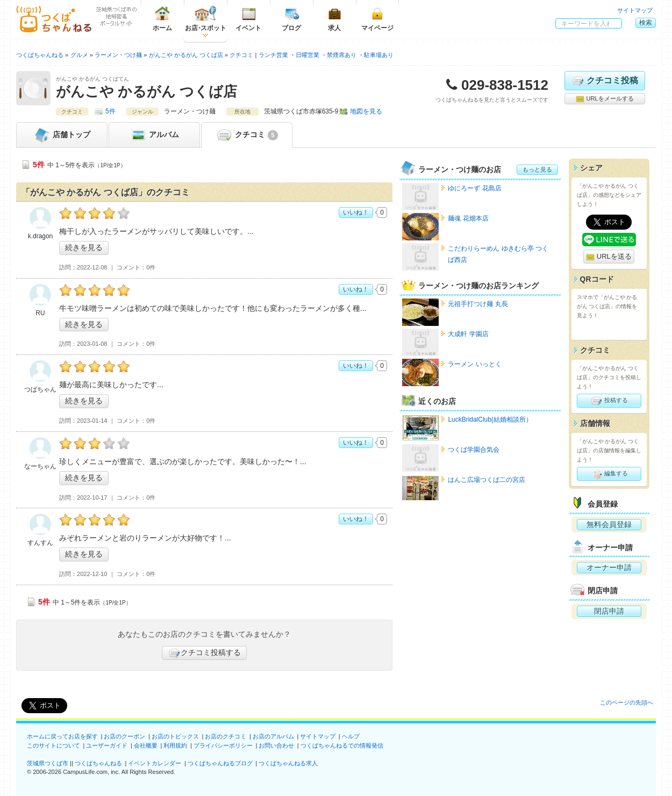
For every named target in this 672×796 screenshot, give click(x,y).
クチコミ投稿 (605, 81)
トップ (62, 135)
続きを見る (84, 247)
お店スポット (206, 19)
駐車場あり (379, 55)
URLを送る (609, 257)
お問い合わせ (276, 745)
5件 (110, 111)
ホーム (162, 19)
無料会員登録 (609, 524)
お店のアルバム (273, 736)
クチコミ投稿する (204, 653)
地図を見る (366, 111)
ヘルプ (351, 736)
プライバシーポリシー (223, 745)
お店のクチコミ (226, 736)
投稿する (609, 401)
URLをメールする (605, 99)
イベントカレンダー (155, 763)
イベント (248, 19)
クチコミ (246, 135)
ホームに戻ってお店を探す (62, 736)
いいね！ (356, 212)
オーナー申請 (609, 567)
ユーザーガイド (107, 745)
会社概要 (146, 745)
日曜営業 (308, 55)
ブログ (291, 19)
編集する (609, 474)
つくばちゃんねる (98, 763)
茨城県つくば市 (48, 763)
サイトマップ (635, 10)
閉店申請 (609, 611)
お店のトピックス (175, 736)
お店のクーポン (124, 736)
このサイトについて (53, 745)
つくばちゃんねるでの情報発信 (342, 745)
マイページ (377, 19)
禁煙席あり (342, 55)
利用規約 (175, 745)
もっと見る (537, 169)
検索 (646, 23)
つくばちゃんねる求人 (288, 763)
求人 (334, 19)
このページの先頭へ (627, 702)
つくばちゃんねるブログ (220, 763)
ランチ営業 (273, 55)
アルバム (154, 135)
